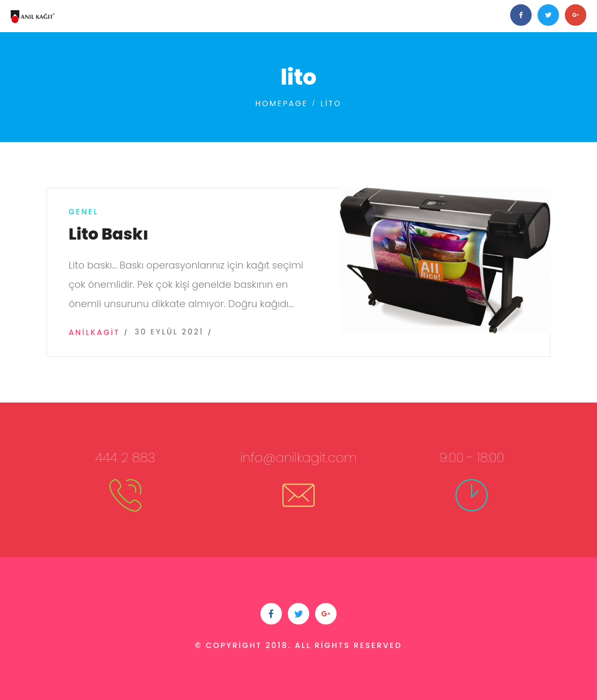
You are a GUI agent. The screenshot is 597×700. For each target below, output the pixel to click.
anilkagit (94, 332)
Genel (84, 212)
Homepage (282, 103)
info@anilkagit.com (298, 457)
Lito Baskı (109, 234)
